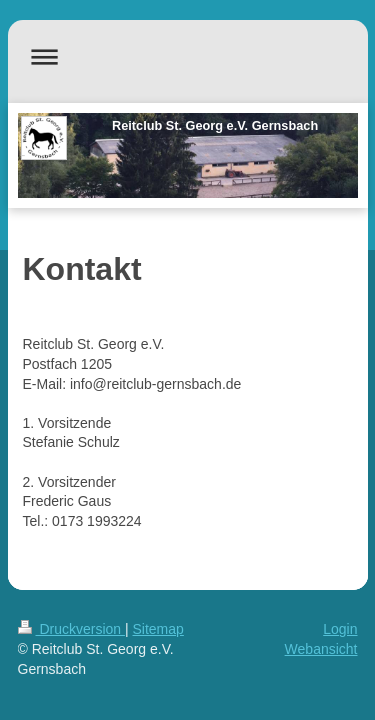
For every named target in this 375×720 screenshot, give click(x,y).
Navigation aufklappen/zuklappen (188, 56)
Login (340, 629)
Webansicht (321, 649)
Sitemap (158, 629)
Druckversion (71, 629)
